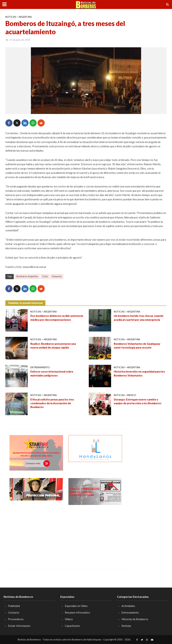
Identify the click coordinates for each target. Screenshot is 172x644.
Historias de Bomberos (135, 619)
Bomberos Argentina (27, 276)
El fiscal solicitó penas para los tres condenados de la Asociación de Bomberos (52, 403)
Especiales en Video (76, 606)
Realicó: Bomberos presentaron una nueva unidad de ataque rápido (53, 346)
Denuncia (57, 276)
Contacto (14, 612)
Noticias (11, 17)
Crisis (45, 276)
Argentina (25, 17)
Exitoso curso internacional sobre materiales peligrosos (52, 373)
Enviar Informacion (19, 626)
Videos (69, 619)
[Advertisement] (36, 535)
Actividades (128, 606)
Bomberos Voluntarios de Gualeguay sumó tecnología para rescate (137, 346)
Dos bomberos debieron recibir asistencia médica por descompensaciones (57, 318)
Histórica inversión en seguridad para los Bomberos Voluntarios (139, 373)
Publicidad (14, 606)
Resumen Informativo (78, 612)
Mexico (132, 395)
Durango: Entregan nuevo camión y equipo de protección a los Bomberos (138, 401)
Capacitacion (72, 626)
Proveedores (16, 619)
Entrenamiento (40, 367)
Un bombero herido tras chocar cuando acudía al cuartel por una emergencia (139, 318)
